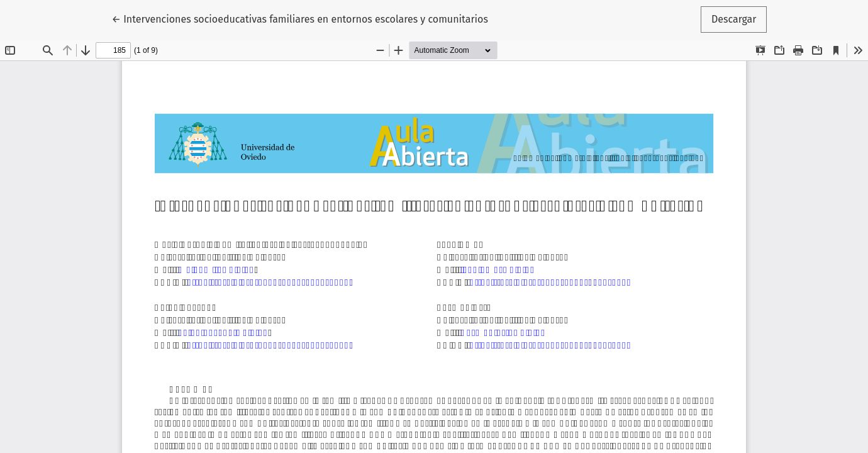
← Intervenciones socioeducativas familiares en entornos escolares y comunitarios (300, 18)
